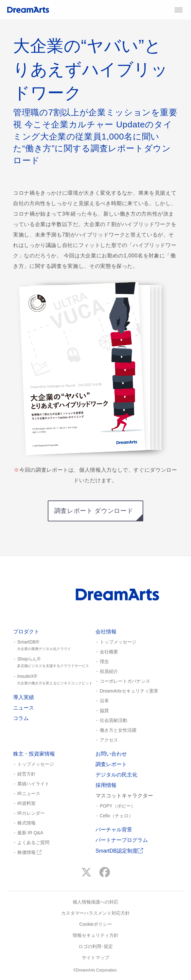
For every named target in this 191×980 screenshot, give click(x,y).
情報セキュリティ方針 (95, 935)
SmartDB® (54, 645)
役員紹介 (109, 671)
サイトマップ (95, 957)
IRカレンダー (31, 813)
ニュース (24, 708)
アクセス (109, 740)
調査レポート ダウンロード (94, 511)
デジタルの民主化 (116, 775)
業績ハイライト (33, 784)
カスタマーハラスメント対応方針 (95, 913)
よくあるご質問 (33, 842)
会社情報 (106, 632)
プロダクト (26, 632)
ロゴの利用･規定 (96, 946)
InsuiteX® (54, 680)
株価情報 (29, 852)
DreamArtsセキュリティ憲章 (129, 691)
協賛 (104, 710)
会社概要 (109, 652)
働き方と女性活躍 (118, 730)
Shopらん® (54, 662)
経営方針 (26, 774)
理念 (104, 661)
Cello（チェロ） (116, 816)
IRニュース (29, 793)
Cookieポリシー (95, 924)
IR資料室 (26, 803)
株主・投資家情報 (34, 754)
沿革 (104, 701)
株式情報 (26, 823)
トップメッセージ (118, 642)
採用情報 (106, 785)
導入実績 (24, 697)
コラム (21, 718)
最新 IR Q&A (30, 833)
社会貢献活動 (113, 720)
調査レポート (111, 764)
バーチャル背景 (114, 830)
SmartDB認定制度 (119, 851)
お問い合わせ (111, 754)
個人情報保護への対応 (95, 902)
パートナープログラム (122, 840)
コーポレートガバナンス (125, 681)
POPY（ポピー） (118, 806)
